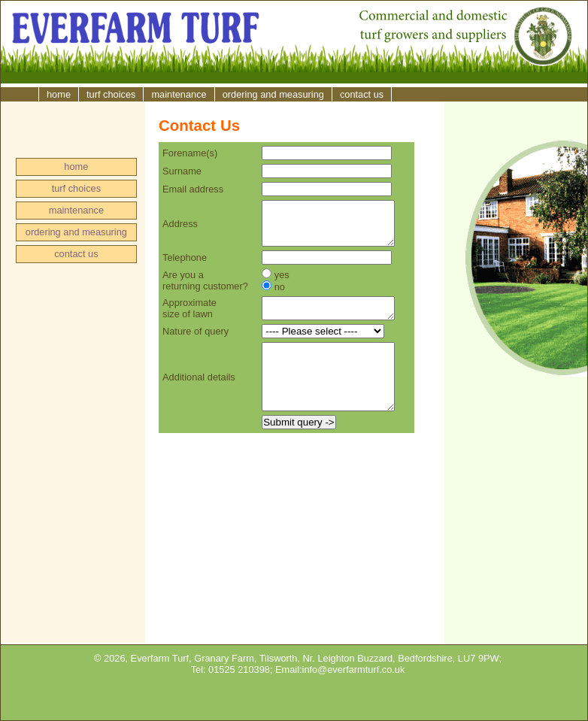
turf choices (111, 94)
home (59, 94)
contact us (362, 94)
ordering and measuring (273, 94)
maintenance (179, 94)
